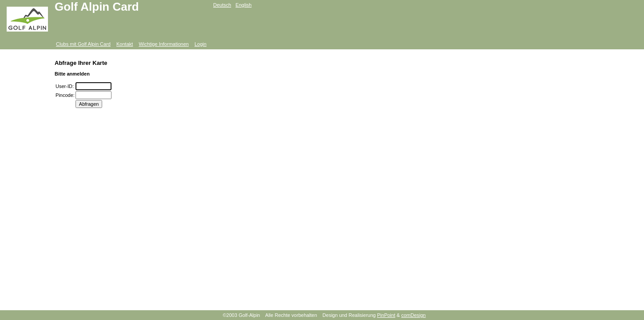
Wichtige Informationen (164, 44)
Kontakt (125, 44)
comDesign (413, 315)
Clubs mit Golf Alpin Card (83, 44)
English (243, 5)
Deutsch (222, 5)
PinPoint (386, 315)
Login (201, 44)
